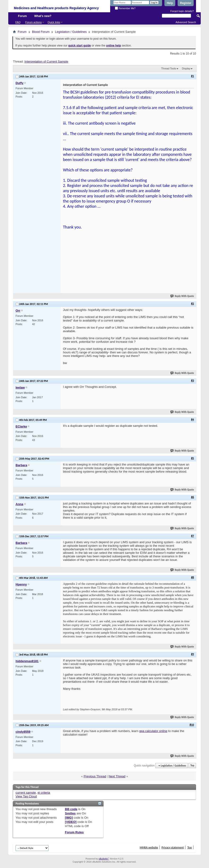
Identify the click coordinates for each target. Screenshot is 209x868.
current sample (26, 793)
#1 (192, 76)
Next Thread (117, 776)
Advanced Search (186, 22)
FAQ (18, 22)
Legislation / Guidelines (71, 32)
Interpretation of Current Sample (46, 61)
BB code (71, 809)
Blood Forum (41, 32)
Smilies (70, 813)
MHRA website (149, 847)
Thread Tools (169, 68)
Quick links (54, 22)
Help (170, 3)
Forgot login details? (182, 11)
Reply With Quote (182, 296)
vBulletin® (104, 859)
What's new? (43, 16)
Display (186, 68)
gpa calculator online (153, 731)
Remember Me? (125, 8)
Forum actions (33, 22)
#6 (192, 497)
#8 (192, 577)
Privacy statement (173, 847)
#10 (192, 725)
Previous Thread (95, 776)
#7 (192, 536)
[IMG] (69, 818)
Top (192, 766)
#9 (192, 654)
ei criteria (44, 793)
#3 (192, 381)
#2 (192, 304)
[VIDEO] (71, 822)
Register (186, 3)
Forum (22, 16)
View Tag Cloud (26, 796)
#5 (192, 458)
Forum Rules (74, 832)
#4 (192, 419)
